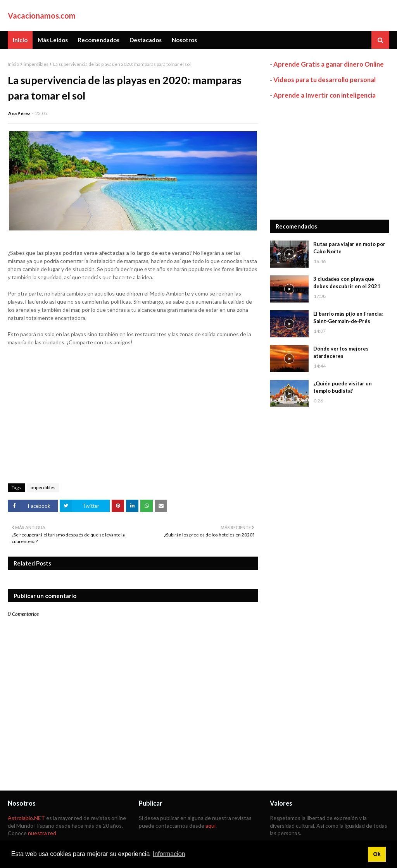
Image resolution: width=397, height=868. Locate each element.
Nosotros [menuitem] (184, 40)
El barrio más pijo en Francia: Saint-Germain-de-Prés (348, 318)
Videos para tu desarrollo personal (325, 80)
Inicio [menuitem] (20, 40)
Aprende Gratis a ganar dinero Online (329, 64)
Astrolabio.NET (26, 818)
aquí (211, 826)
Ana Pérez (19, 113)
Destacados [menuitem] (146, 40)
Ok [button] (377, 854)
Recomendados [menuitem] (99, 40)
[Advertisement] (330, 160)
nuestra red (42, 833)
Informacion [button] (169, 854)
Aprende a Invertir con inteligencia (325, 95)
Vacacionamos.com (42, 15)
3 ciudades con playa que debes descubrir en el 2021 (347, 283)
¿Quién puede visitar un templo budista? (343, 387)
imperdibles (36, 64)
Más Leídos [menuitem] (53, 40)
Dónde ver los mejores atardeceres (341, 352)
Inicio (13, 64)
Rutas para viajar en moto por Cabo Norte (349, 248)
